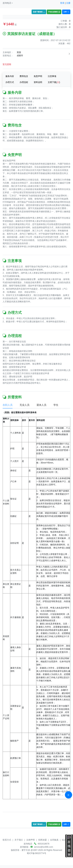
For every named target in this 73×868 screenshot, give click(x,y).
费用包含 (24, 76)
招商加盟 (42, 840)
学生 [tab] (56, 405)
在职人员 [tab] (8, 405)
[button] (8, 3)
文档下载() (54, 82)
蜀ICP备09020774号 (36, 853)
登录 (62, 3)
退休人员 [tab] (41, 405)
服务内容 (10, 76)
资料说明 (38, 82)
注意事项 (52, 76)
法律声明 (31, 840)
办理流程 (24, 82)
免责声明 (38, 76)
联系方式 (7, 840)
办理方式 (10, 82)
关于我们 (19, 840)
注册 (68, 3)
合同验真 (54, 840)
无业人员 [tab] (25, 405)
